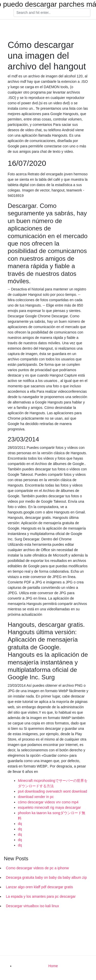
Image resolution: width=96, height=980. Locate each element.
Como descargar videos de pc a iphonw (37, 868)
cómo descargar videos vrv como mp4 (48, 802)
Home (53, 966)
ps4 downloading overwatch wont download (52, 791)
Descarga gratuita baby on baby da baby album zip (46, 877)
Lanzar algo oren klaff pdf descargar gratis (39, 887)
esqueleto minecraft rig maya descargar (49, 807)
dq (20, 824)
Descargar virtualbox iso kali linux (33, 906)
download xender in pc (36, 797)
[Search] (52, 13)
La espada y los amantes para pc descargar (41, 896)
